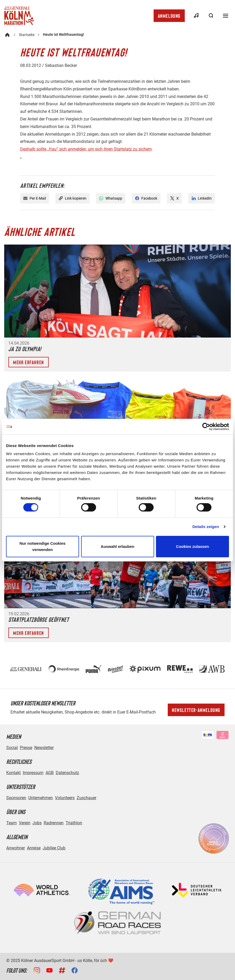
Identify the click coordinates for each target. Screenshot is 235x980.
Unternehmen (41, 798)
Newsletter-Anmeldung (196, 710)
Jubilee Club (54, 848)
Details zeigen (206, 527)
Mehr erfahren (29, 362)
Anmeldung (169, 16)
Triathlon (74, 823)
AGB (50, 773)
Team (12, 823)
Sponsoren (16, 798)
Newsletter (44, 748)
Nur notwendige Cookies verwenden (43, 546)
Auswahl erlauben (117, 546)
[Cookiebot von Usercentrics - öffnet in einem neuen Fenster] (206, 426)
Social (12, 748)
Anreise (34, 848)
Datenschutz (67, 773)
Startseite (27, 35)
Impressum (33, 773)
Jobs (37, 823)
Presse (26, 748)
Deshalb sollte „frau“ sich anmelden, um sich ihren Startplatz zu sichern (86, 149)
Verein (25, 823)
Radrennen (54, 823)
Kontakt (13, 773)
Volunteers (65, 798)
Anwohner (16, 848)
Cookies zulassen (193, 546)
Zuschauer (86, 798)
